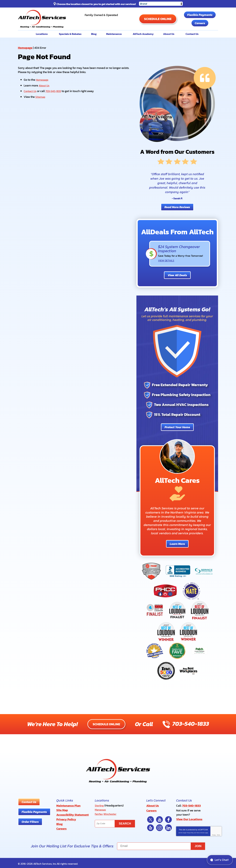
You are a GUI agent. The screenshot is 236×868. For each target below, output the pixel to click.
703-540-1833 (101, 20)
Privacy (214, 834)
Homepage (25, 48)
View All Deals (177, 275)
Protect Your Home (177, 427)
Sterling (100, 805)
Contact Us (31, 91)
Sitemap (41, 96)
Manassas (101, 809)
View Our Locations (189, 818)
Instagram (159, 826)
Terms (218, 834)
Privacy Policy (190, 831)
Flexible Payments (200, 15)
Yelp (151, 826)
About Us (45, 85)
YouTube (159, 818)
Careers (200, 23)
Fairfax (99, 813)
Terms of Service (201, 831)
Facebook (168, 818)
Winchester (111, 813)
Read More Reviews (177, 207)
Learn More (177, 543)
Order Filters (30, 821)
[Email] (161, 845)
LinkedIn (168, 826)
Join (198, 845)
